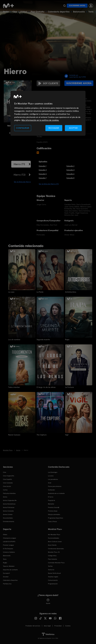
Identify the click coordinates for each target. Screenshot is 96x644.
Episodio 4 (70, 170)
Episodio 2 (70, 166)
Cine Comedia (8, 483)
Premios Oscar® (54, 507)
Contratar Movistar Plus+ (56, 563)
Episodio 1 (42, 166)
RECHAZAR (54, 128)
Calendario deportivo (59, 12)
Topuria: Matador (9, 566)
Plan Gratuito (37, 12)
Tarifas (50, 566)
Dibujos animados (54, 514)
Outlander (51, 490)
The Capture (42, 435)
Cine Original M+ (9, 476)
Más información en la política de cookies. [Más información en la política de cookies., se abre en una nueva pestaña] (40, 120)
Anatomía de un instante (56, 493)
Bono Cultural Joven (55, 541)
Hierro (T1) (19, 164)
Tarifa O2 (51, 570)
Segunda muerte (43, 340)
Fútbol (24, 12)
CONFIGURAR (23, 128)
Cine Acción (7, 486)
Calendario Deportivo (10, 580)
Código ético (52, 556)
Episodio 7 (43, 178)
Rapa (67, 340)
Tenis (91, 12)
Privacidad (58, 626)
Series (6, 12)
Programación (53, 584)
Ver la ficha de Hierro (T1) (49, 184)
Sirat (50, 483)
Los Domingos (53, 472)
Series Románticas (9, 504)
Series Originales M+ (10, 500)
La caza (11, 292)
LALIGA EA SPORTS (9, 541)
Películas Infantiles (9, 493)
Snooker (6, 577)
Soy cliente (48, 83)
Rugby (5, 563)
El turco (51, 497)
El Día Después (8, 548)
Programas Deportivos (55, 518)
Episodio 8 (70, 178)
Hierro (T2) (20, 175)
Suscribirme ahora (77, 6)
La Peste (40, 292)
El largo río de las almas (46, 387)
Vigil (67, 435)
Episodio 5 (43, 174)
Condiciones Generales (56, 548)
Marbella (51, 504)
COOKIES (68, 626)
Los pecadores (53, 479)
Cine (15, 12)
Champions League (9, 538)
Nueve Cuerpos (14, 435)
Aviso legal (47, 626)
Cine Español (7, 479)
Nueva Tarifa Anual (54, 573)
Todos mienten (14, 387)
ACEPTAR (73, 128)
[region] (48, 113)
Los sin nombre (14, 340)
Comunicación (53, 580)
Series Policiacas (9, 507)
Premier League (8, 545)
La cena (51, 476)
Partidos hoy (7, 584)
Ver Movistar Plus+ (54, 534)
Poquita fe (51, 500)
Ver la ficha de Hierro (22, 182)
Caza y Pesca (52, 521)
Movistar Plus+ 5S (54, 552)
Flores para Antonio (55, 486)
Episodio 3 (43, 170)
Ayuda (48, 601)
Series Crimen (8, 514)
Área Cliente (52, 545)
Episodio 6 (70, 174)
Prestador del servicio (33, 626)
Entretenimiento (9, 521)
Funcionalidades (53, 538)
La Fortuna (69, 387)
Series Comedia (8, 511)
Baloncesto (79, 12)
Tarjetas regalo (53, 577)
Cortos (5, 490)
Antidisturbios (71, 292)
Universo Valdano (9, 552)
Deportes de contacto (10, 570)
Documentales (8, 518)
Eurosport (6, 573)
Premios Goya (53, 511)
